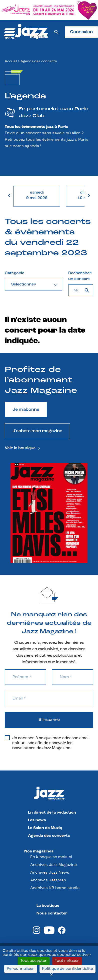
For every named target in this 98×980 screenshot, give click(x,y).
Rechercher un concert (80, 276)
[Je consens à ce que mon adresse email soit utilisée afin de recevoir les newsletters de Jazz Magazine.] (7, 738)
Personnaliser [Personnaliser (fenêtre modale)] (21, 969)
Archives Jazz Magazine (53, 865)
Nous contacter (52, 913)
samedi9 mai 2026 (37, 195)
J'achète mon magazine (37, 431)
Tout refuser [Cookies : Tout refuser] (67, 961)
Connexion (81, 32)
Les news (37, 820)
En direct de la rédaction (52, 813)
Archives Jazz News (50, 873)
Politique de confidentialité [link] (67, 969)
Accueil (11, 61)
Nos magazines (39, 851)
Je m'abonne (26, 410)
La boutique (48, 906)
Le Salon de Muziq (45, 828)
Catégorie (14, 273)
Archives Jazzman (48, 880)
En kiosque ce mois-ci (51, 857)
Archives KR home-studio (55, 888)
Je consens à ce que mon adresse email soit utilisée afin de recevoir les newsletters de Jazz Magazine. (47, 743)
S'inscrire (49, 720)
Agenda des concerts (49, 836)
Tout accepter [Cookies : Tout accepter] (34, 961)
